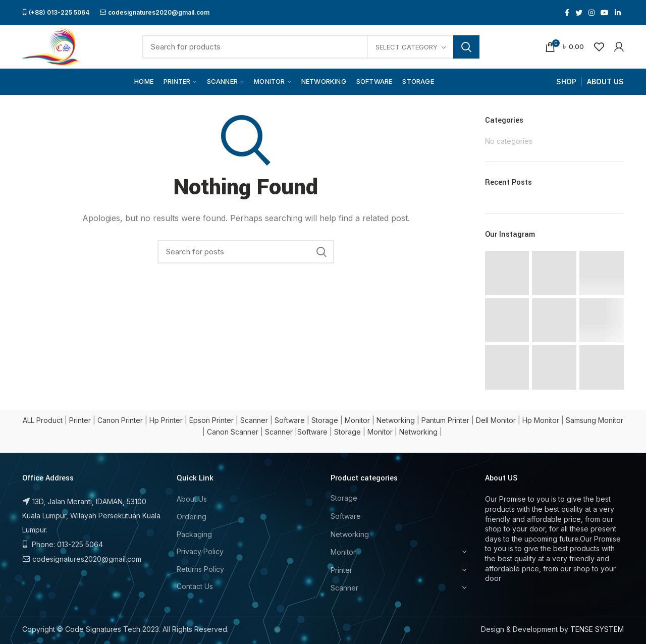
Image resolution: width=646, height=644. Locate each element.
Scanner (254, 420)
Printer (80, 420)
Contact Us (195, 586)
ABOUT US (605, 82)
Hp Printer (166, 420)
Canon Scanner (233, 432)
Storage (325, 420)
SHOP (566, 82)
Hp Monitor (541, 420)
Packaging (194, 534)
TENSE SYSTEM (597, 629)
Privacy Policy (200, 551)
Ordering (192, 517)
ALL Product (43, 420)
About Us (192, 499)
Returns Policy (200, 569)
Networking (396, 420)
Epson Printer (211, 420)
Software (290, 420)
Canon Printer (120, 420)
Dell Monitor (496, 420)
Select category (407, 47)
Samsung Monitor (595, 420)
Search (466, 47)
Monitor (357, 420)
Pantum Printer (445, 420)
